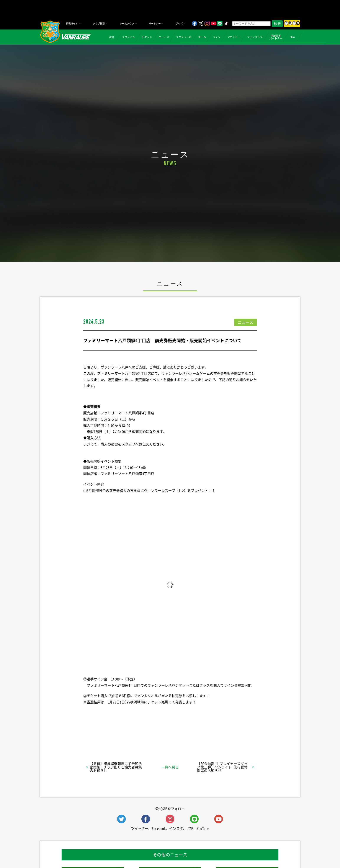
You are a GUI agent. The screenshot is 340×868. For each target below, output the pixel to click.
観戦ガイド (72, 24)
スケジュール (184, 37)
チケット (147, 37)
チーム (202, 37)
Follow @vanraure (214, 735)
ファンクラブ (255, 37)
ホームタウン (127, 24)
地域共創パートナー (276, 37)
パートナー (155, 24)
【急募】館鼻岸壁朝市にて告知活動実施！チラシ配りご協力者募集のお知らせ (116, 767)
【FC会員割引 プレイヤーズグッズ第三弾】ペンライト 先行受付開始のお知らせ (222, 767)
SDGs (293, 37)
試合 (112, 37)
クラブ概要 (99, 24)
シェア (118, 735)
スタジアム (128, 37)
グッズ (179, 24)
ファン (217, 37)
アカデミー (234, 37)
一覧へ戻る (170, 767)
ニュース (164, 37)
